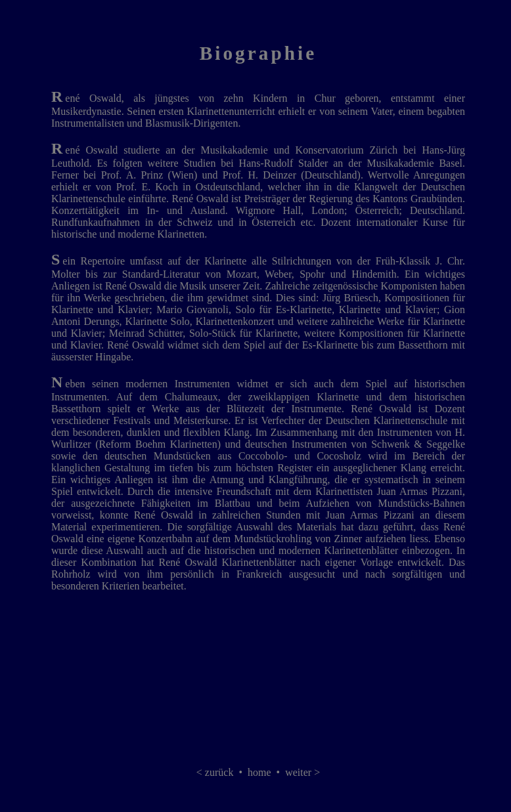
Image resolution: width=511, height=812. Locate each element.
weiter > (302, 772)
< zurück (215, 772)
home (259, 772)
